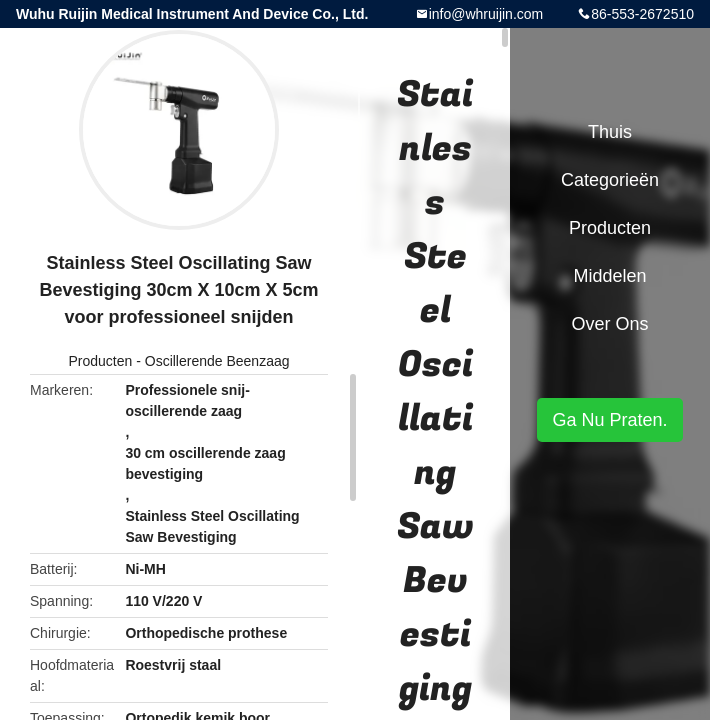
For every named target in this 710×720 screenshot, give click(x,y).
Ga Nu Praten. (609, 420)
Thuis (610, 132)
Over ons (609, 324)
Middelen (609, 276)
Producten (100, 361)
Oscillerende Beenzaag (217, 361)
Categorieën (610, 180)
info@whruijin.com (486, 14)
